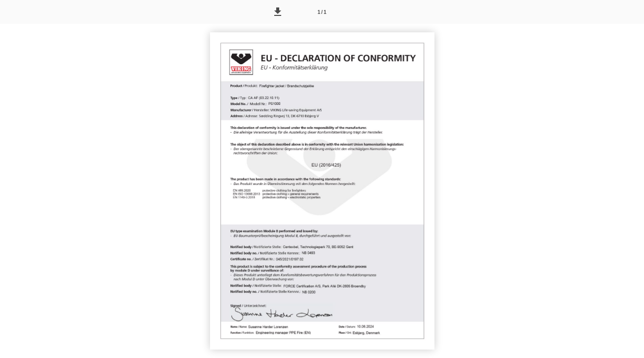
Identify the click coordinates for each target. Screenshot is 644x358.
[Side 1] (322, 12)
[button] (278, 12)
